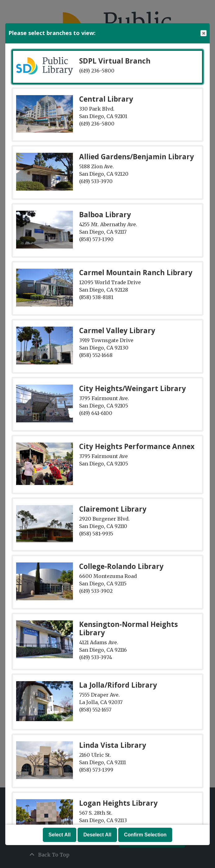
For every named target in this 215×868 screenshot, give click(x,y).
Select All (59, 835)
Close (203, 33)
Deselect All (97, 835)
